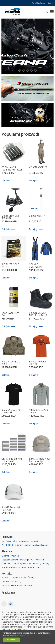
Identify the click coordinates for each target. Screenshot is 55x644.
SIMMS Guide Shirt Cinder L (39, 412)
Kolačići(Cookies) (41, 564)
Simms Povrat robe (30, 567)
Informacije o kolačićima (19, 635)
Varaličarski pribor (40, 545)
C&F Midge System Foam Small (12, 460)
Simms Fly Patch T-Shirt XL (39, 363)
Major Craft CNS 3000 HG (10, 217)
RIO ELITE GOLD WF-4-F (10, 266)
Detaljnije (8, 181)
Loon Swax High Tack (10, 314)
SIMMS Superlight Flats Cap (11, 509)
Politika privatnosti (23, 564)
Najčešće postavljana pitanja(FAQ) (18, 560)
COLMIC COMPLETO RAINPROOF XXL (38, 266)
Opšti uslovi (7, 564)
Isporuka (6, 567)
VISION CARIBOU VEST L (11, 363)
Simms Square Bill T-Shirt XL (11, 412)
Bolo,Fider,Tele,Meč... (29, 541)
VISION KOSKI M (38, 167)
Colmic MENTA (37, 216)
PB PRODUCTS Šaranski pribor (16, 545)
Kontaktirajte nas (38, 3)
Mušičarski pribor (10, 541)
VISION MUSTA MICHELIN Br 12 (38, 314)
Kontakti (40, 560)
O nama (5, 556)
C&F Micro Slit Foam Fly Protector (12, 169)
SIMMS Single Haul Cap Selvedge (39, 460)
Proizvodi (15, 556)
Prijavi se (50, 3)
